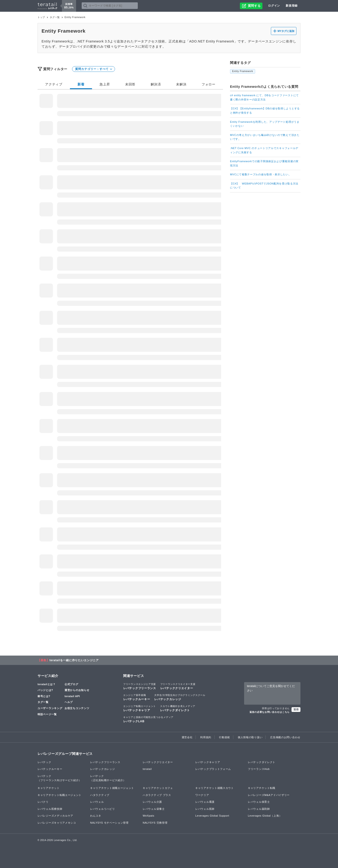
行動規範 (225, 737)
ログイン (274, 6)
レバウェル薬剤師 (259, 809)
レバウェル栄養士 (154, 809)
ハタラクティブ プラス (157, 795)
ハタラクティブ (100, 795)
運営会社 (187, 737)
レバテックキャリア (140, 708)
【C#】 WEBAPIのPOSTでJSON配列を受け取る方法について (264, 186)
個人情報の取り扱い (250, 737)
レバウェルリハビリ (102, 809)
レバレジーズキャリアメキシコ (57, 823)
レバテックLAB (148, 719)
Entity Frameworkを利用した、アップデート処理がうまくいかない (265, 124)
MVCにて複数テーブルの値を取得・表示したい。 (261, 174)
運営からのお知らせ (77, 690)
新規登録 (292, 6)
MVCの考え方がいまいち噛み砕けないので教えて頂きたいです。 (265, 137)
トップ (41, 17)
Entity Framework (243, 71)
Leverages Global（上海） (265, 816)
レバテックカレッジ (180, 697)
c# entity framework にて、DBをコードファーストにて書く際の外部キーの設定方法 (264, 97)
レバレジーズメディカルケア (55, 816)
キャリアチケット (49, 788)
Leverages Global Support (212, 816)
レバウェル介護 (152, 802)
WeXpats (148, 816)
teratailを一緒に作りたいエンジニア (74, 660)
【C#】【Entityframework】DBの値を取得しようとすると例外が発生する (265, 111)
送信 (296, 709)
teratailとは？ (47, 684)
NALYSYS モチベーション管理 (109, 823)
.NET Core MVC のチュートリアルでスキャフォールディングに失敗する (264, 150)
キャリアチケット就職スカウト (215, 788)
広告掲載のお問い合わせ (285, 737)
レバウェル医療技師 (50, 809)
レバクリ (43, 802)
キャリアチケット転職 (262, 788)
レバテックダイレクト (178, 708)
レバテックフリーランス (140, 686)
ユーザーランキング (50, 708)
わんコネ (96, 816)
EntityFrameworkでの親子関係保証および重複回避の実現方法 (264, 163)
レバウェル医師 (205, 809)
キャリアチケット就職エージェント (112, 788)
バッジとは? (45, 690)
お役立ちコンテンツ (77, 708)
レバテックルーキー (137, 697)
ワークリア (202, 795)
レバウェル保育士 (259, 802)
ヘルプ (69, 702)
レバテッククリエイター (178, 686)
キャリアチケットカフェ (158, 788)
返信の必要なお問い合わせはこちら (270, 712)
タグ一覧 (55, 17)
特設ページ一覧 (47, 714)
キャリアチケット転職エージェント (60, 795)
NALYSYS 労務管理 (155, 823)
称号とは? (44, 696)
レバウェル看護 (205, 802)
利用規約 (206, 737)
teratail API (72, 696)
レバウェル (97, 802)
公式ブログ (71, 684)
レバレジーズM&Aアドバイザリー (269, 795)
